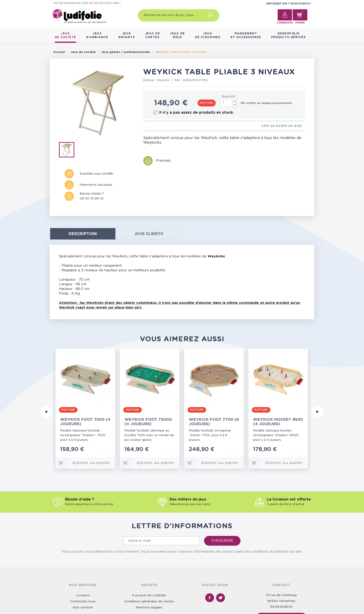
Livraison (83, 554)
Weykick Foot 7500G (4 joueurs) (148, 422)
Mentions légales (149, 566)
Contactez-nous (83, 560)
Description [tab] (83, 234)
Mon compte (83, 566)
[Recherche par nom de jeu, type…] (179, 15)
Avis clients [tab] (149, 234)
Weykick (163, 80)
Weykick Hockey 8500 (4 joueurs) (278, 422)
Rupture (207, 103)
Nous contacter (281, 576)
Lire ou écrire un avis (282, 126)
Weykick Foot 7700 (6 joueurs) (214, 422)
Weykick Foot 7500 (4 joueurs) (85, 422)
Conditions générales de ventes (149, 560)
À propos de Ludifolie (149, 554)
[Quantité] (229, 103)
